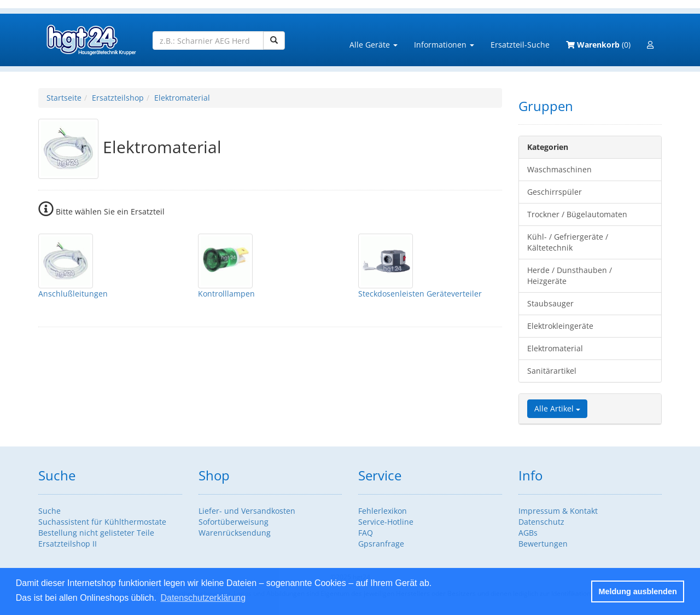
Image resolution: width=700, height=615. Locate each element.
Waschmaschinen (559, 169)
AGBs (528, 533)
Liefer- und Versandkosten (247, 511)
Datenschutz (541, 522)
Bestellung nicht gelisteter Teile (96, 533)
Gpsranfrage (381, 544)
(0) (598, 45)
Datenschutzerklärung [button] (203, 598)
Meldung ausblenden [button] (638, 591)
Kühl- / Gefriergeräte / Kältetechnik (568, 242)
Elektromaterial (182, 98)
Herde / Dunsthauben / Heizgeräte (570, 275)
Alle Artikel (557, 408)
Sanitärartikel (552, 371)
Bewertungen (543, 544)
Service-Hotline (386, 522)
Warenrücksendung (235, 533)
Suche (49, 511)
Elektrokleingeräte (560, 326)
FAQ (366, 533)
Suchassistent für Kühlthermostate (102, 522)
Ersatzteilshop (118, 98)
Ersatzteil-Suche (520, 45)
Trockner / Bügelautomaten (577, 214)
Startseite (64, 98)
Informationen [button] (444, 45)
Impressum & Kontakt (558, 511)
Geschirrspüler (555, 192)
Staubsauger (550, 303)
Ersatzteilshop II (68, 544)
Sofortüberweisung (234, 522)
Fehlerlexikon (383, 511)
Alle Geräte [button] (374, 45)
